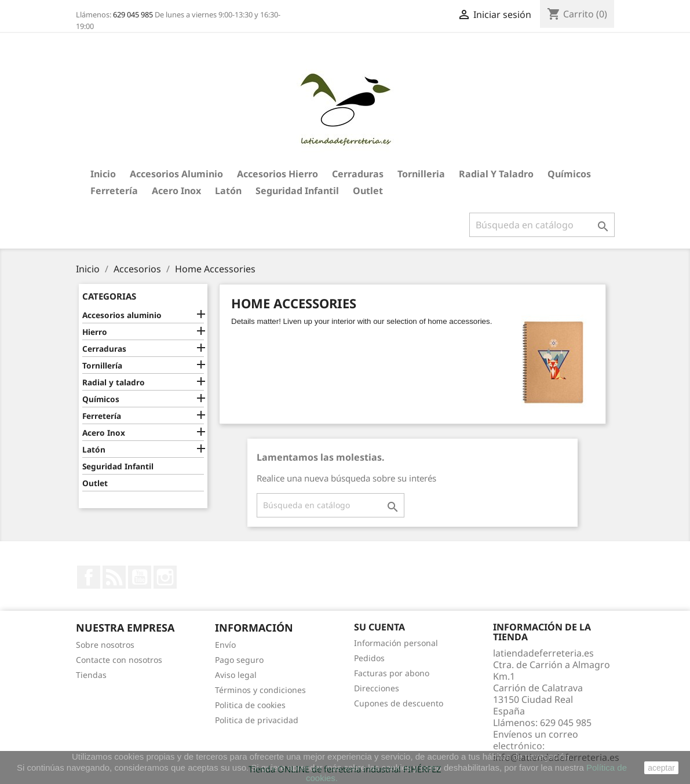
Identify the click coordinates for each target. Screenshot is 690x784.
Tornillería (102, 365)
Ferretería (114, 191)
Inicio (103, 174)
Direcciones (377, 688)
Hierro (95, 332)
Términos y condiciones (260, 690)
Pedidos (369, 658)
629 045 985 (133, 14)
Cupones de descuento (399, 703)
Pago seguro (239, 660)
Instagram (165, 577)
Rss (114, 577)
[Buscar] (542, 225)
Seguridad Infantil (297, 191)
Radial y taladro (496, 174)
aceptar (661, 768)
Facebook (89, 577)
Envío (225, 645)
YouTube (140, 577)
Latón (228, 191)
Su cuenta (379, 627)
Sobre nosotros (105, 645)
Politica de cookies (250, 705)
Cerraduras (358, 174)
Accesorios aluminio (176, 174)
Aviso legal (236, 675)
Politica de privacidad (257, 720)
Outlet (368, 191)
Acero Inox (176, 191)
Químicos (569, 174)
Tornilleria (421, 174)
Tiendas (91, 675)
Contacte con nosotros (119, 660)
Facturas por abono (392, 673)
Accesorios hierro (278, 174)
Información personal (396, 643)
